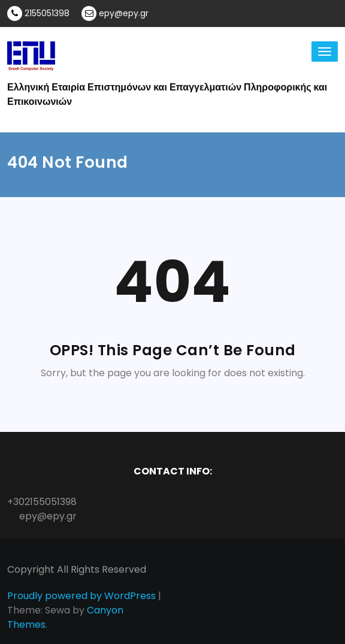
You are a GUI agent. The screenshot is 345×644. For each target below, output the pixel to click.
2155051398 (38, 13)
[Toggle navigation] (325, 52)
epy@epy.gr (115, 13)
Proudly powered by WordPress (81, 596)
